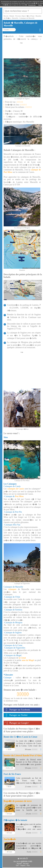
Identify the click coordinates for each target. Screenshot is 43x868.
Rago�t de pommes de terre (18, 801)
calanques (12, 589)
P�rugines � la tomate (15, 820)
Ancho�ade (10, 839)
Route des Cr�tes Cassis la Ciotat (20, 737)
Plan (28, 865)
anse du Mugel (28, 660)
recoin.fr (24, 858)
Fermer (40, 5)
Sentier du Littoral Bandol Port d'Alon (23, 755)
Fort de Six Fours (12, 774)
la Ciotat (22, 658)
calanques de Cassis (16, 489)
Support (23, 865)
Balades (19, 864)
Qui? (17, 865)
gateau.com (27, 861)
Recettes (26, 864)
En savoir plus (32, 5)
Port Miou (19, 496)
